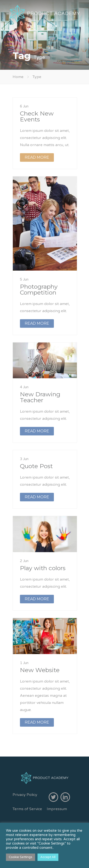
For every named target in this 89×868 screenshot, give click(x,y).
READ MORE (37, 157)
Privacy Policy (25, 795)
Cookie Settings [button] (21, 857)
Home (18, 77)
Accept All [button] (48, 857)
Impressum (57, 809)
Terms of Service (27, 809)
